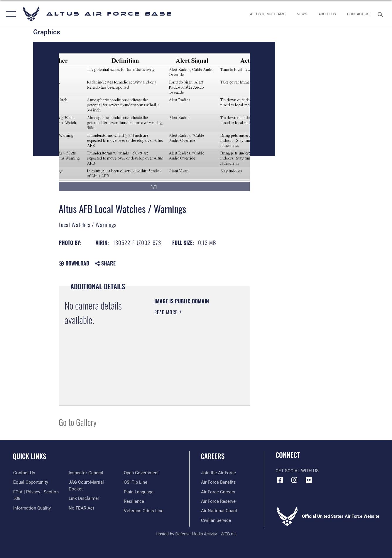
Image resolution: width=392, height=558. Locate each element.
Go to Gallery (78, 422)
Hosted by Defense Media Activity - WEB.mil (196, 534)
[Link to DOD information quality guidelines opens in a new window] (31, 508)
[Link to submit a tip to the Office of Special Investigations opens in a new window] (136, 482)
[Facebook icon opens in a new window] (280, 480)
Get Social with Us (297, 471)
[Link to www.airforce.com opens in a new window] (218, 473)
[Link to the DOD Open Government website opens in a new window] (142, 473)
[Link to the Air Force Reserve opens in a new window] (218, 501)
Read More (167, 312)
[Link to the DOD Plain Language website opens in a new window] (139, 492)
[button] (10, 14)
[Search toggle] (381, 14)
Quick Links (29, 456)
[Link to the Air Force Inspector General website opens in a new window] (86, 473)
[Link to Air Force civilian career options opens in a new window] (216, 520)
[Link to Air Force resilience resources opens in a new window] (134, 501)
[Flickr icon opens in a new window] (309, 480)
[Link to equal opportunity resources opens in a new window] (30, 482)
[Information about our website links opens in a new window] (84, 498)
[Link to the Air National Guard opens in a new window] (219, 511)
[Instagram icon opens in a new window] (294, 480)
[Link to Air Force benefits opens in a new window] (218, 482)
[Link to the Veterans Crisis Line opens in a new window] (144, 511)
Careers (213, 456)
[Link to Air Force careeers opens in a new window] (218, 492)
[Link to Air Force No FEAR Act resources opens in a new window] (81, 508)
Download (74, 263)
